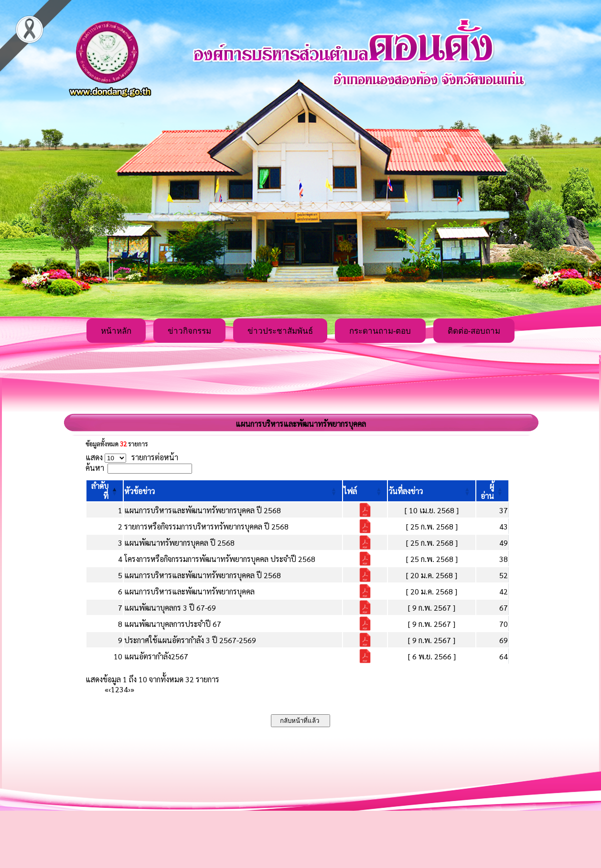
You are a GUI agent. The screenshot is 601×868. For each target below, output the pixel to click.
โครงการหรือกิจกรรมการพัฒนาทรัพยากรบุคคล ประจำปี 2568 (220, 559)
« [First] (107, 689)
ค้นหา (95, 468)
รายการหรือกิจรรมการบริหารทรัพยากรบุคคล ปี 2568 (206, 526)
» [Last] (132, 689)
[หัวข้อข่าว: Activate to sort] (233, 491)
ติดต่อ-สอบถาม (474, 331)
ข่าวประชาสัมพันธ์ (280, 331)
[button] (140, 491)
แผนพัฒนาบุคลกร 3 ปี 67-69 (170, 608)
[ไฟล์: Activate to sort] (365, 491)
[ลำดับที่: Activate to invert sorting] (105, 491)
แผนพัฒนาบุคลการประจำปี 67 (173, 624)
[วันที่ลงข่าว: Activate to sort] (432, 491)
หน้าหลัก (116, 331)
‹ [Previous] (110, 689)
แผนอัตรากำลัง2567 (156, 656)
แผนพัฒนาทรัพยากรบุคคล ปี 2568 (179, 543)
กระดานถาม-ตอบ (380, 331)
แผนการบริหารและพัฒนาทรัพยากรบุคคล (189, 591)
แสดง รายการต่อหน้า (132, 457)
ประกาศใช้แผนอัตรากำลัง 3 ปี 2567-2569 (190, 640)
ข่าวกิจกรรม (189, 331)
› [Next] (129, 689)
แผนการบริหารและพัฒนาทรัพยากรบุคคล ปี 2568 (203, 510)
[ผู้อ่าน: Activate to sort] (493, 491)
